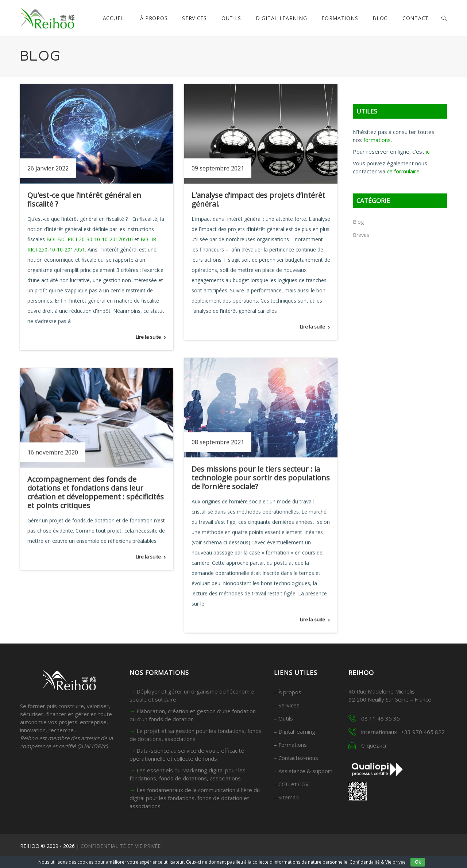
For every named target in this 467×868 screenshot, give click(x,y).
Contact (416, 18)
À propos (154, 18)
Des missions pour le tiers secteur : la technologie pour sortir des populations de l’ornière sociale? (261, 478)
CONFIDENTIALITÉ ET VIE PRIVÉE (121, 846)
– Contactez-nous (296, 758)
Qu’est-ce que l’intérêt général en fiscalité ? (84, 199)
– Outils (283, 718)
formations (377, 140)
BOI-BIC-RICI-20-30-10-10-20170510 (90, 239)
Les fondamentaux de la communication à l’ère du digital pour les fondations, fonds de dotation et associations (195, 798)
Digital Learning (281, 18)
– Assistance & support (303, 771)
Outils (231, 18)
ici (428, 151)
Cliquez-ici (374, 745)
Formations (340, 18)
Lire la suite (148, 337)
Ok (418, 862)
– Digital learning (295, 731)
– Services (287, 705)
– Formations (290, 745)
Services (194, 18)
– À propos (288, 692)
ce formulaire (403, 171)
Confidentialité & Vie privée (378, 862)
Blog (380, 18)
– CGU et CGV (291, 784)
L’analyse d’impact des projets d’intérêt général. (258, 199)
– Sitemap (286, 797)
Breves (361, 235)
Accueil (114, 18)
